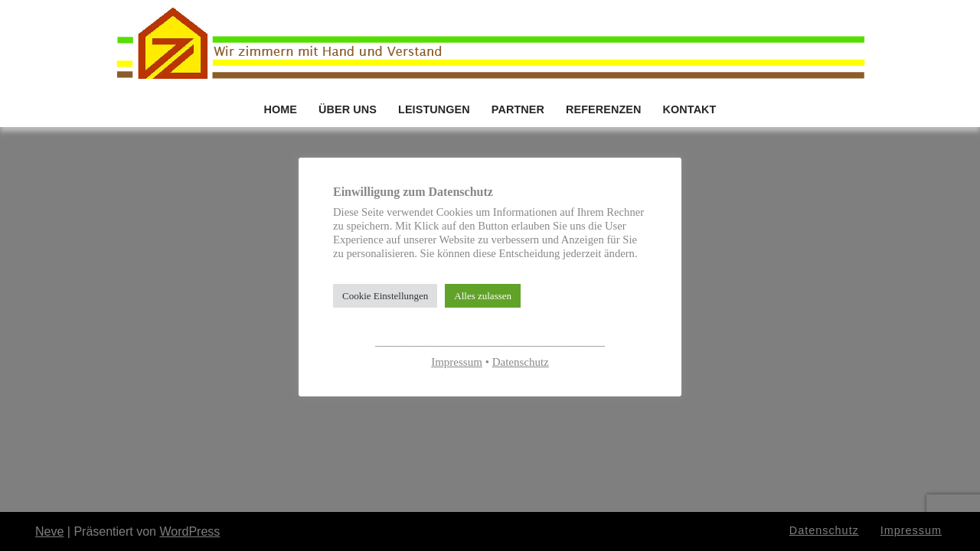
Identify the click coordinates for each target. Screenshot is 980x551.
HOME (280, 109)
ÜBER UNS (348, 109)
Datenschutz (521, 362)
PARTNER (518, 109)
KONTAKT (690, 109)
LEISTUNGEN (434, 109)
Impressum (457, 362)
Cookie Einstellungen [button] (385, 296)
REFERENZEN (604, 109)
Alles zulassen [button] (483, 296)
